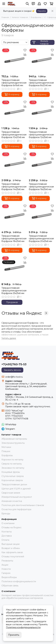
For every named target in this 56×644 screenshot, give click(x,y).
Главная (5, 17)
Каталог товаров (20, 17)
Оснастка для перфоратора (16, 509)
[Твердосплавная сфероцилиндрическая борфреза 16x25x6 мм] (42, 165)
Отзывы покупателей (13, 557)
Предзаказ (12, 302)
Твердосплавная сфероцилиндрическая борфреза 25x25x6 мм (14, 291)
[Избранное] (45, 4)
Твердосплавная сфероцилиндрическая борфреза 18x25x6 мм (14, 239)
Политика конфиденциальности (19, 581)
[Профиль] (39, 4)
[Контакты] (33, 4)
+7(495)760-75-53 (14, 364)
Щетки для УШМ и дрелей (16, 489)
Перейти (42, 11)
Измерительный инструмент (17, 497)
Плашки (6, 451)
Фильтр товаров (41, 42)
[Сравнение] (25, 55)
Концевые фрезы (11, 472)
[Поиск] (27, 4)
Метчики (6, 447)
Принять (14, 635)
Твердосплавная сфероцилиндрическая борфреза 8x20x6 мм (41, 83)
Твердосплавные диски (14, 484)
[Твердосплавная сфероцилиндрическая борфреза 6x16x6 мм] (14, 61)
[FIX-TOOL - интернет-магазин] (11, 4)
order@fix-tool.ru (14, 377)
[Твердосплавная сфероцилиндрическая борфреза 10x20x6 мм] (14, 113)
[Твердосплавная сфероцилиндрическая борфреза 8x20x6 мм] (42, 61)
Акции (5, 565)
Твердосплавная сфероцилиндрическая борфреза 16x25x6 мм (41, 187)
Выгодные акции (11, 544)
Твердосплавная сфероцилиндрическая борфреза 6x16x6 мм (14, 83)
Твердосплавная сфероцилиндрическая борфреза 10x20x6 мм (14, 135)
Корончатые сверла (12, 480)
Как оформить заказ (12, 552)
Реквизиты (7, 561)
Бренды (6, 514)
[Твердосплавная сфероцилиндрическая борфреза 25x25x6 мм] (14, 269)
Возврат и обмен (11, 548)
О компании (8, 523)
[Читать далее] (9, 338)
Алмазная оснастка (12, 501)
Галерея (6, 573)
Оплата (5, 540)
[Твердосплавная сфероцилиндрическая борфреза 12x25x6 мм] (42, 113)
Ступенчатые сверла (13, 476)
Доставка (7, 536)
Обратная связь (10, 586)
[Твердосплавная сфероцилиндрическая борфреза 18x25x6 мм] (14, 217)
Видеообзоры (9, 577)
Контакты (7, 532)
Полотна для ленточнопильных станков (23, 505)
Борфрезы (36, 17)
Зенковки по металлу (13, 468)
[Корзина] (51, 4)
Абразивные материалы (14, 439)
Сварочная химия (11, 493)
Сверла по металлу (12, 464)
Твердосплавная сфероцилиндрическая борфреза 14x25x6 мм (14, 187)
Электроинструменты (13, 443)
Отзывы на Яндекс (25, 313)
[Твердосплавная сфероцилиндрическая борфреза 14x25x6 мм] (14, 165)
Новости (6, 569)
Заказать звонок (12, 370)
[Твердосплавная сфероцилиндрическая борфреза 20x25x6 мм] (42, 217)
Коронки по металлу (12, 460)
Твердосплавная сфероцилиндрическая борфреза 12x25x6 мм (41, 135)
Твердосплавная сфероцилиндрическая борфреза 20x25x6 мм (41, 239)
